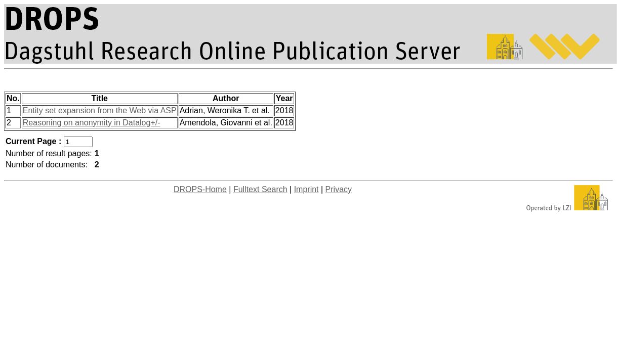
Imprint (306, 189)
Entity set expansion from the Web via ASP (100, 110)
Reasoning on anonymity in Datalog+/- (92, 123)
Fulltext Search (260, 189)
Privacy (339, 189)
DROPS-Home (200, 189)
